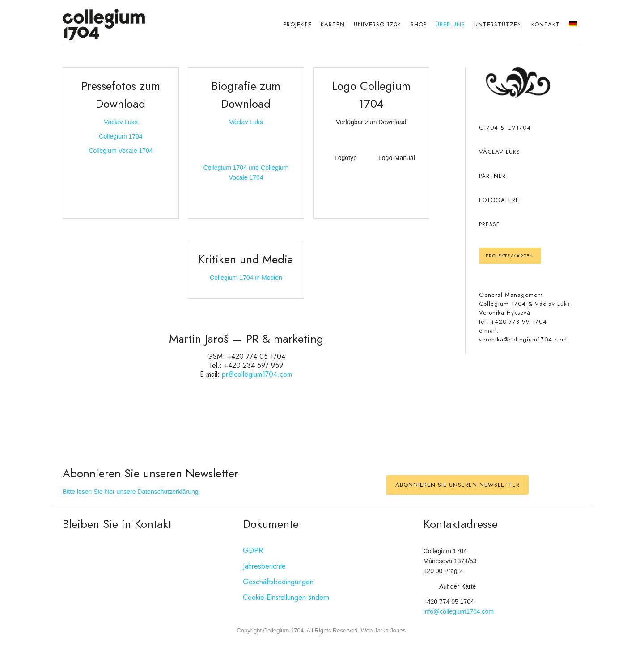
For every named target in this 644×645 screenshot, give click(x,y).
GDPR (253, 550)
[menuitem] (573, 24)
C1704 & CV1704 (505, 128)
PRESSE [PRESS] (489, 224)
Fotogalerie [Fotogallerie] (500, 200)
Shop (419, 24)
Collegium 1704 (121, 136)
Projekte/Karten (510, 256)
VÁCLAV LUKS (500, 152)
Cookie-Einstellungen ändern (286, 597)
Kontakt (546, 24)
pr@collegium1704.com (257, 374)
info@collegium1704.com (459, 611)
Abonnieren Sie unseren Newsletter (458, 485)
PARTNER (492, 176)
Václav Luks (121, 122)
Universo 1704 (378, 24)
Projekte (298, 24)
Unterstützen (498, 24)
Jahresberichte (264, 566)
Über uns (450, 24)
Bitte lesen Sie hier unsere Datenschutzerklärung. (131, 492)
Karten (333, 24)
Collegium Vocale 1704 (121, 151)
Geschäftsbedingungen (278, 582)
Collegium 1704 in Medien (246, 278)
